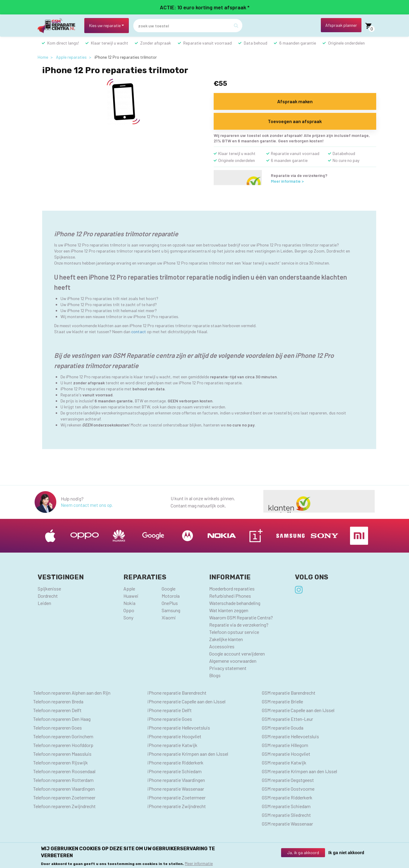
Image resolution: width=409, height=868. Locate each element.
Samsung (171, 610)
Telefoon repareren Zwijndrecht (64, 806)
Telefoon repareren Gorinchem (63, 736)
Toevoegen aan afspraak (295, 121)
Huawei (131, 596)
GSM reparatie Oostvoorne (288, 789)
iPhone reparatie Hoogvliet (174, 736)
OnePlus (170, 603)
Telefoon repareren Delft (57, 710)
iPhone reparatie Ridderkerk (175, 763)
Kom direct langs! (63, 43)
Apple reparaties (71, 57)
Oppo (129, 610)
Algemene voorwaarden (233, 661)
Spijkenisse (49, 589)
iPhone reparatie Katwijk (172, 745)
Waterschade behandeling (235, 603)
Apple (129, 589)
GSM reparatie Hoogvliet (286, 754)
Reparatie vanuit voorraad (208, 43)
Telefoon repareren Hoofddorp (63, 745)
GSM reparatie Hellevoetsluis (290, 736)
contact (139, 332)
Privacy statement (228, 668)
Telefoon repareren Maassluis (62, 754)
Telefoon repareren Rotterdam (63, 780)
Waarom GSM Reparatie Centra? (241, 617)
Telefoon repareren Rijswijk (60, 763)
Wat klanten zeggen (229, 610)
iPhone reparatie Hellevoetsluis (179, 728)
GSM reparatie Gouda (283, 728)
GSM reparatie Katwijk (284, 763)
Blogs (215, 675)
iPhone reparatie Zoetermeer (177, 797)
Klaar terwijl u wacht (110, 43)
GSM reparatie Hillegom (285, 745)
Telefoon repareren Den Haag (62, 719)
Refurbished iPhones (230, 596)
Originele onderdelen (346, 43)
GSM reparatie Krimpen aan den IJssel (299, 771)
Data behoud (256, 43)
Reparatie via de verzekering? (239, 625)
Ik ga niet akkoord (346, 853)
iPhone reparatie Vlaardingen (176, 780)
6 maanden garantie (298, 43)
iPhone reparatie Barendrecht (177, 693)
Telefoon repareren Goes (57, 728)
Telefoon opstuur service (234, 632)
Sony (128, 617)
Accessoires (222, 646)
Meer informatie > (287, 181)
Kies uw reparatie (105, 25)
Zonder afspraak (156, 43)
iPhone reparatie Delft (170, 710)
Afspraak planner (341, 25)
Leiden (44, 603)
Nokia (129, 603)
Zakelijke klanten (226, 639)
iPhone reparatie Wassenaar (176, 789)
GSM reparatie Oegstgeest (288, 780)
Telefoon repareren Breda (58, 701)
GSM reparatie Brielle (282, 701)
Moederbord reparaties (232, 589)
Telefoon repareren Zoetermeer (64, 797)
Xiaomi (169, 617)
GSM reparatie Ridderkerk (287, 797)
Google (169, 589)
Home (43, 57)
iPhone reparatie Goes (170, 719)
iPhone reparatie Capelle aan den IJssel (186, 701)
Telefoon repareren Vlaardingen (64, 789)
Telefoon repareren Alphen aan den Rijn (72, 693)
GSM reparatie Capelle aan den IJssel (298, 710)
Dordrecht (48, 596)
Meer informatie (199, 863)
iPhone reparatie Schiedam (175, 771)
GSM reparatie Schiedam (286, 806)
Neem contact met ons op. (87, 505)
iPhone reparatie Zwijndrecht (177, 806)
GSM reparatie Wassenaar (287, 824)
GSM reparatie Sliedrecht (286, 815)
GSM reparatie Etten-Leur (287, 719)
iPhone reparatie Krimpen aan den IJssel (188, 754)
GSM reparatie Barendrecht (289, 693)
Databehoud (344, 153)
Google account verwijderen (237, 654)
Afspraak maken (295, 101)
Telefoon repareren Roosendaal (64, 771)
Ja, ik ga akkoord (303, 852)
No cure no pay (346, 160)
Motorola (171, 596)
